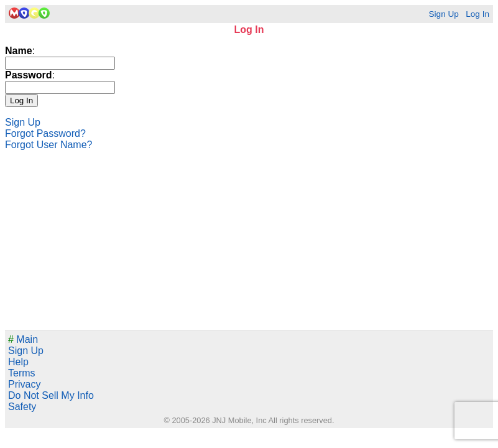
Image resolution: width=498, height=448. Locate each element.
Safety (22, 407)
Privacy (24, 384)
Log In (477, 14)
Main (23, 339)
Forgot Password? (45, 133)
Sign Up (443, 14)
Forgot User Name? (49, 145)
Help (18, 362)
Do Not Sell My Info (51, 395)
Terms (22, 373)
